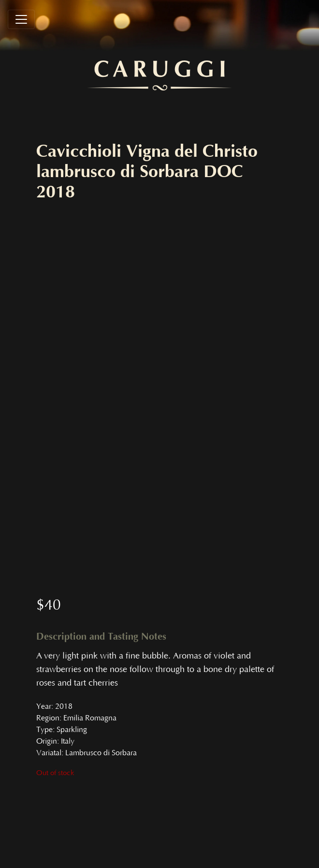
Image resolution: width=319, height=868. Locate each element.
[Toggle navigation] (21, 19)
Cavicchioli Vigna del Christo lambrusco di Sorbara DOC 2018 (147, 172)
